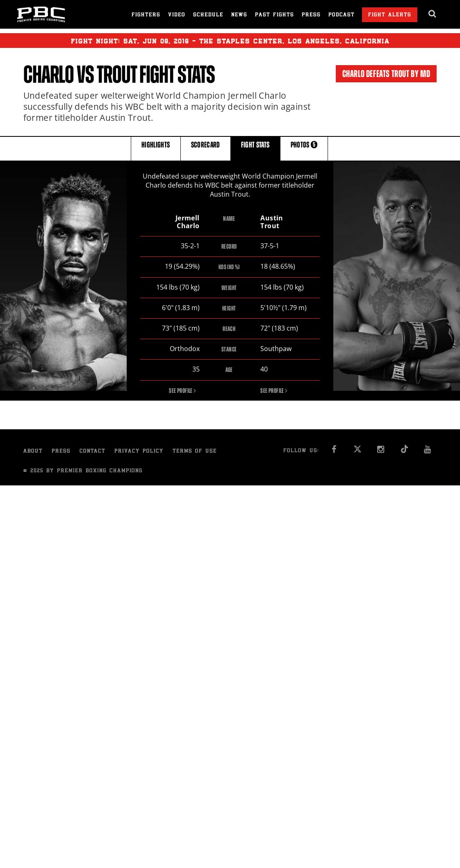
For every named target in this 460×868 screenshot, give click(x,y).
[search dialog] (433, 14)
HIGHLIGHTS (156, 148)
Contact (92, 452)
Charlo (49, 75)
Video (177, 15)
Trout (117, 75)
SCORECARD (206, 148)
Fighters (146, 15)
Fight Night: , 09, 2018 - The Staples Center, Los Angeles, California (230, 41)
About (33, 452)
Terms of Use (195, 452)
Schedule (208, 15)
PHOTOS (304, 148)
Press (311, 15)
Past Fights (274, 15)
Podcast (342, 15)
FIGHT (255, 148)
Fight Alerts (390, 15)
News (239, 15)
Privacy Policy (139, 452)
